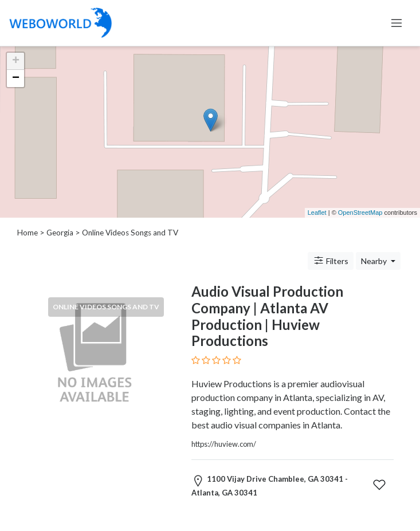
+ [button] (16, 61)
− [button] (16, 78)
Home (28, 233)
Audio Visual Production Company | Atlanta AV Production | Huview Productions (267, 316)
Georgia (60, 233)
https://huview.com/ (224, 444)
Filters (331, 261)
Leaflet (317, 213)
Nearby (375, 261)
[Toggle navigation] (397, 23)
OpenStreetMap (360, 213)
